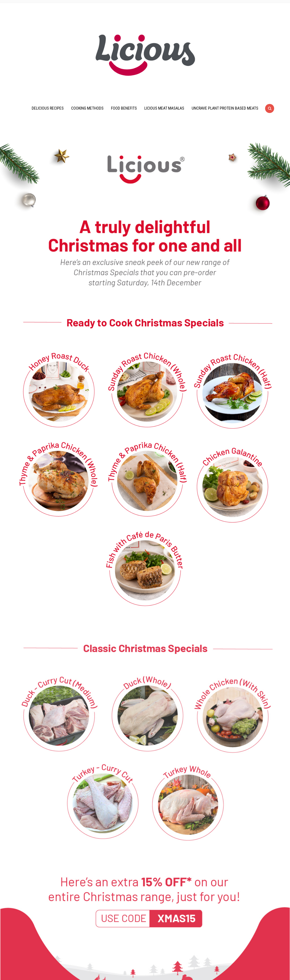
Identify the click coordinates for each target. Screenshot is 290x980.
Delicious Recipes (48, 108)
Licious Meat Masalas (164, 108)
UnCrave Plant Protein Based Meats (225, 108)
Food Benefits (124, 108)
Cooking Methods (87, 108)
